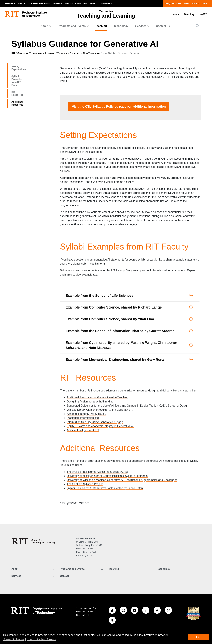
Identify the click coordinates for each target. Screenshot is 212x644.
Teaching (101, 26)
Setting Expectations (28, 67)
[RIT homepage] (26, 14)
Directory (189, 14)
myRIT (203, 14)
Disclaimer (114, 619)
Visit (186, 4)
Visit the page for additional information (29, 120)
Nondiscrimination (166, 619)
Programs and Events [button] (72, 26)
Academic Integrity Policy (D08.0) (87, 382)
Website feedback (123, 595)
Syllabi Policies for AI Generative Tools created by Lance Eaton (105, 457)
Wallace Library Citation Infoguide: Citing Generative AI (100, 378)
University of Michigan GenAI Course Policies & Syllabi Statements (107, 445)
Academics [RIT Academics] (18, 615)
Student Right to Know (168, 614)
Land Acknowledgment (120, 614)
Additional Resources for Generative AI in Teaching (98, 366)
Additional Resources (29, 96)
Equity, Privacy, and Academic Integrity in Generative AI (100, 395)
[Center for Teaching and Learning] (34, 505)
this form (100, 237)
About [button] (44, 26)
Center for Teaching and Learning (36, 53)
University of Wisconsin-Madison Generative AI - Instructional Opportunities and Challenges (122, 449)
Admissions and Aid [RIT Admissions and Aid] (23, 628)
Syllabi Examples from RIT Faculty (30, 78)
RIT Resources (23, 88)
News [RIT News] (55, 628)
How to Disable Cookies (41, 639)
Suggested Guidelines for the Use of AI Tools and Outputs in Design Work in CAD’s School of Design (128, 374)
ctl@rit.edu (87, 519)
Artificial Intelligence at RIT (83, 399)
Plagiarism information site (83, 386)
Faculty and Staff (76, 4)
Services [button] (141, 26)
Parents (57, 4)
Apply (195, 4)
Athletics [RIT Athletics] (57, 621)
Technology (121, 26)
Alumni (94, 4)
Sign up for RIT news (158, 595)
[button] (197, 26)
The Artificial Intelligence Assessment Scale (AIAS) (97, 441)
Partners (106, 4)
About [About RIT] (15, 608)
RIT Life (56, 615)
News (176, 14)
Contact (161, 26)
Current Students (39, 4)
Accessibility (115, 627)
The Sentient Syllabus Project (85, 453)
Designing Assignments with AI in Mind (90, 370)
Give (204, 4)
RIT (13, 53)
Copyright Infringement (168, 623)
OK (199, 637)
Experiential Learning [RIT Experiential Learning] (24, 621)
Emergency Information (120, 623)
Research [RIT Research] (57, 608)
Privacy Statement (166, 627)
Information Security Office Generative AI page (95, 391)
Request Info (173, 4)
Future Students (15, 4)
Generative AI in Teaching (84, 53)
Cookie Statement (14, 639)
